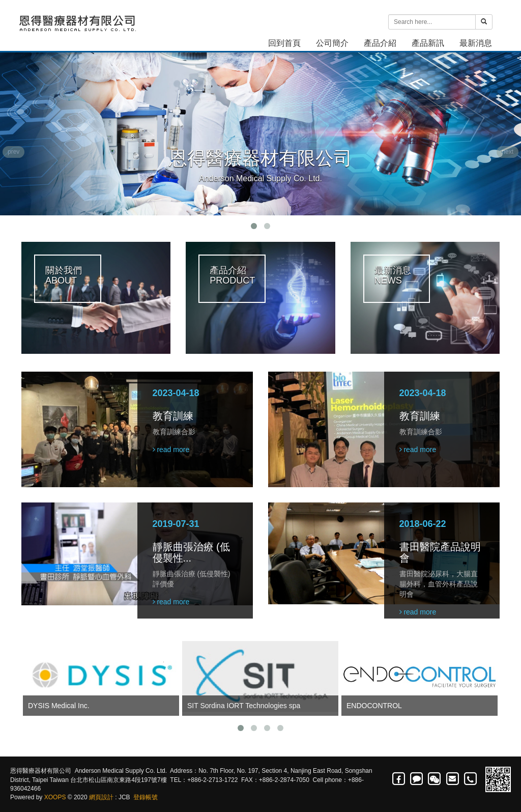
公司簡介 (332, 43)
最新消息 (476, 43)
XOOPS (55, 797)
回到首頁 (284, 43)
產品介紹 (380, 43)
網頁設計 (101, 797)
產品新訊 (428, 43)
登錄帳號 (146, 797)
